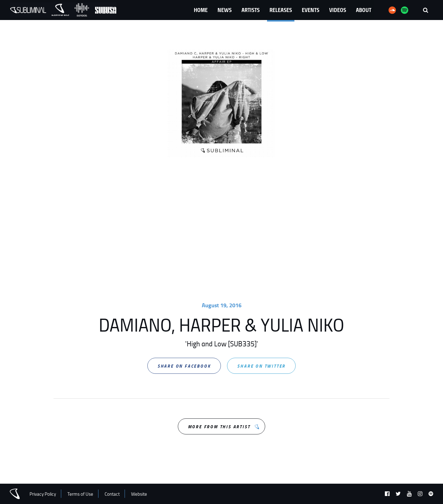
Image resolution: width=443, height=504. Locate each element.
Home (201, 10)
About (364, 10)
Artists (251, 10)
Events (311, 10)
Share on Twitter (261, 366)
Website (139, 494)
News (225, 10)
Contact (112, 494)
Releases (281, 10)
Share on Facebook (184, 366)
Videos (338, 10)
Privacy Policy (43, 494)
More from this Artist (219, 427)
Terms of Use (80, 494)
